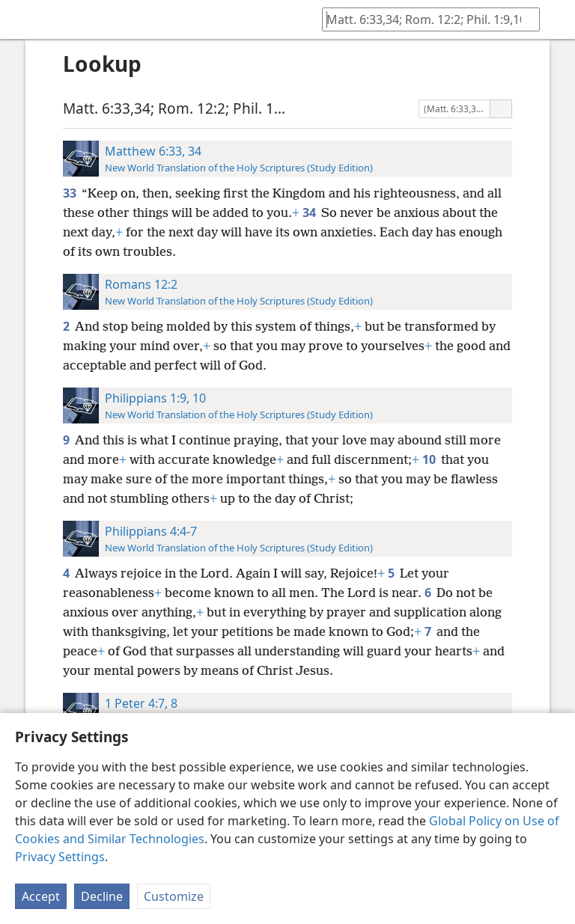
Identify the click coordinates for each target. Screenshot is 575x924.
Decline (102, 896)
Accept (41, 896)
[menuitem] (22, 19)
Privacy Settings (60, 857)
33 (71, 193)
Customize (174, 896)
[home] (22, 19)
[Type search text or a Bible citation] (424, 19)
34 (310, 212)
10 (430, 459)
